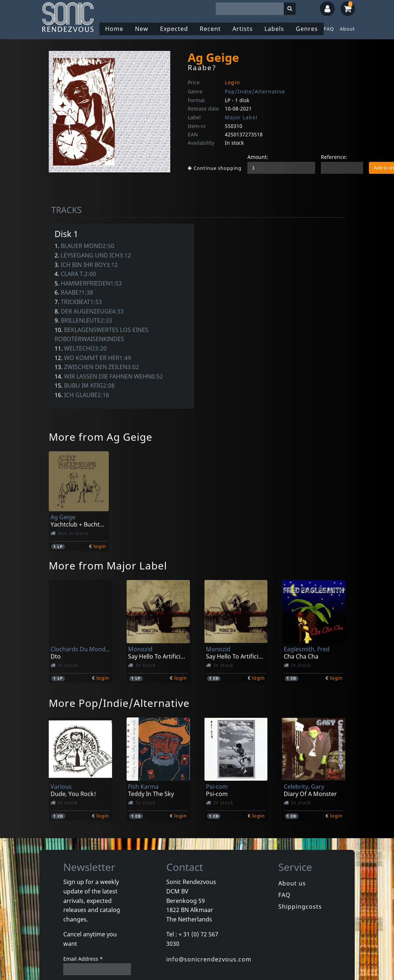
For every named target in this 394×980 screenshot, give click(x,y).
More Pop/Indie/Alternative (119, 703)
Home (114, 29)
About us (292, 883)
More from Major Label (108, 565)
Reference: (334, 157)
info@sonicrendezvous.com (209, 959)
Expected (174, 29)
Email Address (83, 959)
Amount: (258, 157)
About (347, 29)
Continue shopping (215, 168)
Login (232, 82)
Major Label (241, 117)
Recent (210, 29)
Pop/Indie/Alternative (255, 91)
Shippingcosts (300, 907)
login (100, 546)
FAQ (329, 29)
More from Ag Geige (101, 437)
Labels (274, 29)
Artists (243, 29)
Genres (307, 29)
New (142, 29)
